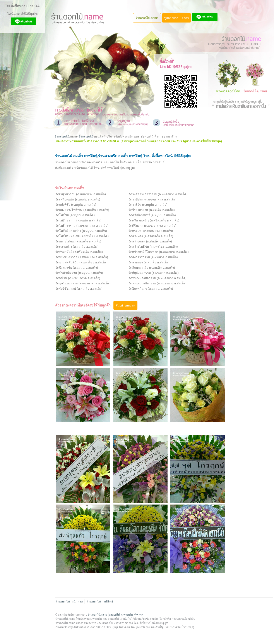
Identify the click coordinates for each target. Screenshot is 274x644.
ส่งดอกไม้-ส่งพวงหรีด (121, 615)
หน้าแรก (77, 601)
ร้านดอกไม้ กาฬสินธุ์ (100, 601)
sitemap (138, 614)
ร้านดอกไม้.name (147, 18)
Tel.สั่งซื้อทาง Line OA (22, 6)
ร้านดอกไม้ (62, 136)
